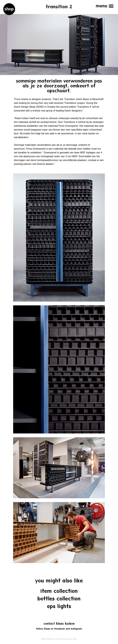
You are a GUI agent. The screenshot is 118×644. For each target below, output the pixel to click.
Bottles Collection (59, 599)
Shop (9, 9)
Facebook (60, 629)
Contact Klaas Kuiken (59, 624)
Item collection (59, 591)
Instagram (76, 629)
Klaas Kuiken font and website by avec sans (59, 639)
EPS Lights (59, 607)
